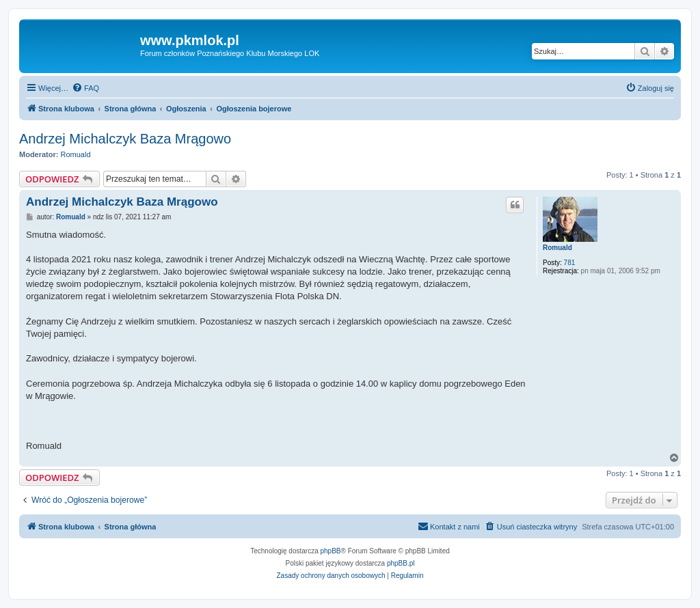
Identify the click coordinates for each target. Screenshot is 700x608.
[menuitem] (85, 88)
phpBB (331, 551)
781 (570, 263)
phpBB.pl (401, 563)
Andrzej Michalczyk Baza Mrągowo (125, 139)
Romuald (76, 154)
